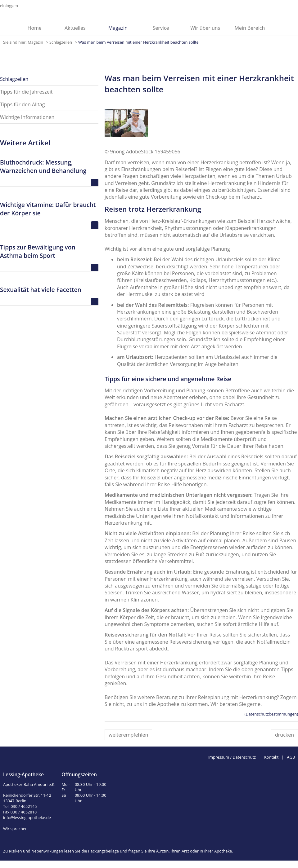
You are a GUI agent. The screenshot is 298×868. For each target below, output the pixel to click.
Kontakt (271, 757)
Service (161, 28)
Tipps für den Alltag (22, 104)
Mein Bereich (250, 28)
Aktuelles (75, 28)
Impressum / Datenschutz (232, 757)
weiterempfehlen (128, 735)
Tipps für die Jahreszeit (26, 92)
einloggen (9, 6)
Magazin (118, 28)
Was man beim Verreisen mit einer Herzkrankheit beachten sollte (138, 42)
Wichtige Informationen (27, 117)
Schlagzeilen (61, 42)
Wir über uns (205, 28)
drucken (284, 735)
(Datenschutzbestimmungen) (271, 714)
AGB (291, 757)
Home (35, 28)
